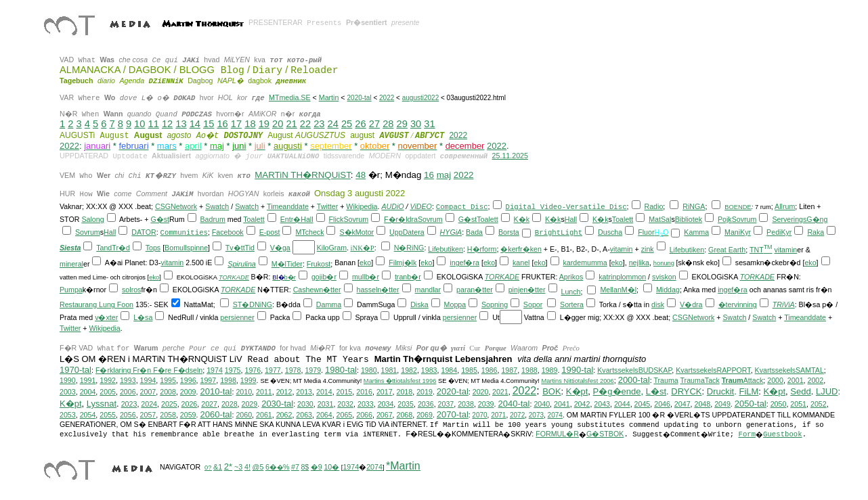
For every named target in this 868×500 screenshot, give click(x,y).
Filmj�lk (403, 263)
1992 (108, 380)
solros (131, 290)
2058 (168, 415)
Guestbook (783, 434)
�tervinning (738, 304)
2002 (816, 380)
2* (228, 467)
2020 (481, 392)
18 (250, 124)
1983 (429, 370)
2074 (555, 415)
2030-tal (277, 404)
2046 (662, 404)
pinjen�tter (527, 290)
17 (236, 124)
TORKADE (234, 277)
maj (444, 175)
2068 (405, 415)
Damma (329, 304)
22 (305, 124)
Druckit (720, 391)
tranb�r (408, 277)
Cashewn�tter (317, 290)
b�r (290, 277)
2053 (68, 415)
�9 (317, 467)
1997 (209, 380)
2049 (722, 404)
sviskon (664, 277)
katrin (607, 277)
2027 (209, 404)
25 (347, 124)
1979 (313, 370)
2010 (244, 392)
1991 (88, 380)
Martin (329, 97)
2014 (324, 392)
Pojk (725, 219)
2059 (188, 415)
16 (222, 124)
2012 (284, 392)
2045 (643, 404)
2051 (798, 404)
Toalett (254, 219)
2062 (284, 415)
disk (658, 304)
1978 (293, 370)
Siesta (70, 248)
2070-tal (453, 414)
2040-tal (514, 404)
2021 (500, 392)
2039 (486, 404)
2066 (364, 415)
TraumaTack (699, 380)
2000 (775, 380)
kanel (521, 263)
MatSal (660, 219)
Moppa (455, 304)
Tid (250, 248)
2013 (304, 392)
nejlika (639, 263)
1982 (409, 370)
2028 (230, 404)
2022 (387, 98)
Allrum (785, 206)
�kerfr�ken (521, 249)
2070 (479, 415)
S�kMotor (356, 232)
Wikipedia (362, 206)
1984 (449, 370)
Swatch (217, 206)
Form (747, 434)
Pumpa (71, 290)
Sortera (572, 304)
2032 (345, 404)
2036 (426, 404)
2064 (324, 415)
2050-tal (751, 404)
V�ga (280, 248)
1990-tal (577, 370)
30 (416, 124)
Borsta (509, 232)
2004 (88, 392)
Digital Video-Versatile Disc (566, 207)
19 (264, 124)
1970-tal (75, 370)
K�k (522, 219)
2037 (446, 404)
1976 (253, 370)
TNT (761, 250)
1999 (248, 380)
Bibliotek (689, 219)
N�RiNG (409, 248)
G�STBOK (605, 434)
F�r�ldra (401, 219)
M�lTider (287, 264)
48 (361, 175)
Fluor (646, 232)
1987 (509, 370)
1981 (389, 370)
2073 (536, 415)
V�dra (691, 304)
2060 (244, 415)
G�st (160, 219)
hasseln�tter (377, 290)
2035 (406, 404)
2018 (405, 392)
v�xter (106, 317)
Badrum (212, 219)
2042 (582, 404)
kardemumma (585, 263)
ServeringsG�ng (800, 219)
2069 (425, 415)
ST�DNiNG (253, 304)
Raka (816, 232)
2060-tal (216, 414)
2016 (364, 392)
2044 (622, 404)
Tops (153, 248)
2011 (264, 392)
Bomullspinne (186, 248)
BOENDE (738, 207)
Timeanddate (288, 206)
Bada (474, 232)
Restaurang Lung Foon (96, 304)
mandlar (428, 290)
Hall (307, 219)
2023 (129, 404)
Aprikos (571, 277)
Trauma (666, 380)
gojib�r (324, 277)
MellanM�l (618, 290)
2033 (366, 404)
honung (664, 263)
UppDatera (407, 232)
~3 (238, 467)
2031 (326, 404)
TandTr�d (113, 248)
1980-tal (341, 370)
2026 (190, 404)
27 (374, 124)
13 (181, 124)
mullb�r (366, 277)
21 (291, 124)
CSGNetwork (176, 206)
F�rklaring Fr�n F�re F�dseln (149, 370)
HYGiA (451, 232)
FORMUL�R (557, 434)
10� (331, 467)
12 (167, 124)
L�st (656, 391)
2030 (305, 404)
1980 (369, 370)
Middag (668, 290)
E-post (270, 232)
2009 (188, 392)
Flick (337, 219)
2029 (250, 404)
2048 (703, 404)
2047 (682, 404)
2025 (169, 404)
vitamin (622, 249)
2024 (149, 404)
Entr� (291, 219)
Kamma (696, 232)
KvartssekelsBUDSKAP (634, 370)
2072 (517, 415)
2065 (345, 415)
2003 (68, 392)
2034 (386, 404)
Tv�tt (235, 248)
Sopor (533, 304)
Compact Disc (462, 207)
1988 (529, 370)
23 (319, 124)
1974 (215, 370)
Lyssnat (102, 404)
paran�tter (475, 290)
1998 (228, 380)
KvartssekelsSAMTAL (789, 370)
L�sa (143, 317)
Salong (92, 219)
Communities (184, 233)
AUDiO (392, 206)
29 (402, 124)
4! (247, 467)
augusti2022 (421, 98)
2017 (385, 392)
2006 (128, 392)
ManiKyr (738, 232)
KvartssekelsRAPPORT (713, 370)
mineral (71, 264)
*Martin (403, 466)
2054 (88, 415)
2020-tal (360, 98)
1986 (490, 370)
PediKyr (779, 232)
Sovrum (356, 219)
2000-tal (634, 380)
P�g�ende (617, 391)
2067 (385, 415)
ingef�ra (464, 263)
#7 (295, 467)
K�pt (577, 391)
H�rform (482, 249)
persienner (237, 317)
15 (209, 124)
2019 (425, 392)
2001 (796, 380)
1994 (148, 380)
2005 (108, 392)
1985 (469, 370)
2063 (304, 415)
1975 (233, 370)
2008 (168, 392)
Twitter (327, 206)
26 (360, 124)
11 (154, 124)
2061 (264, 415)
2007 (148, 392)
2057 (148, 415)
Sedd (800, 391)
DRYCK (686, 391)
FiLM (748, 391)
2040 (542, 404)
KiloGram (332, 248)
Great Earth (727, 250)
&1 (218, 467)
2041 (562, 404)
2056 (128, 415)
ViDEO (421, 206)
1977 (273, 370)
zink (648, 249)
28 (388, 124)
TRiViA (784, 304)
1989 (550, 370)
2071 (498, 415)
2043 (602, 404)
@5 (258, 467)
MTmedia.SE (290, 97)
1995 (168, 380)
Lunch (570, 292)
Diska (419, 304)
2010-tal (216, 391)
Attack (743, 380)
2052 (819, 404)
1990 (68, 380)
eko (365, 263)
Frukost (319, 264)
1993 (128, 380)
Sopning (495, 304)
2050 (779, 404)
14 (195, 124)
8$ (305, 467)
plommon (631, 277)
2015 (345, 392)
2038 (466, 404)
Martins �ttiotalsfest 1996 (400, 381)
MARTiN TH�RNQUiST (303, 175)
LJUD (827, 391)
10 (139, 124)
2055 (108, 415)
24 (333, 124)
